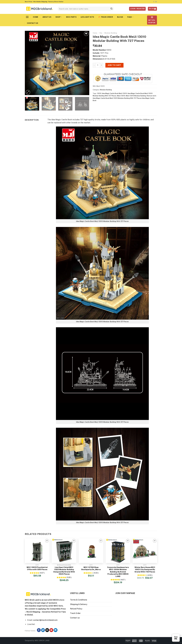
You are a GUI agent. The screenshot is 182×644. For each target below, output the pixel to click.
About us (47, 17)
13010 (99, 93)
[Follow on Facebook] (154, 2)
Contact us (32, 23)
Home (36, 17)
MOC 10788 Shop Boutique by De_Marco (91, 568)
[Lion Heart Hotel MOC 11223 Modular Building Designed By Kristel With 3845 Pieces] (64, 551)
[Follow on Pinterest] (51, 630)
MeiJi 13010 (121, 96)
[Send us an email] (156, 2)
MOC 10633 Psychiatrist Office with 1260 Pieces (37, 568)
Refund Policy (76, 609)
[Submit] (112, 9)
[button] (176, 638)
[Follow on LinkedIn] (56, 630)
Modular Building (111, 33)
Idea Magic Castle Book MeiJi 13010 (114, 93)
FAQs (130, 17)
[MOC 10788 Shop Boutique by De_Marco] (91, 551)
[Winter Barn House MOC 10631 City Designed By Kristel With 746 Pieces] (145, 551)
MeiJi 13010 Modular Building (136, 96)
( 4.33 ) (96, 573)
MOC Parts (71, 17)
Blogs (120, 17)
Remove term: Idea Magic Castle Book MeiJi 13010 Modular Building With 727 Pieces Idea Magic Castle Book (125, 98)
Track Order (75, 613)
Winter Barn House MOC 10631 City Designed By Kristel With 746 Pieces (145, 570)
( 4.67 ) (42, 573)
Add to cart (114, 65)
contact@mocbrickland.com (45, 620)
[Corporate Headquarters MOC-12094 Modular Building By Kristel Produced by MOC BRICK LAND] (118, 551)
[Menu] (27, 17)
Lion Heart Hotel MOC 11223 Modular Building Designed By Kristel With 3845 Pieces (64, 571)
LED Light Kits (87, 17)
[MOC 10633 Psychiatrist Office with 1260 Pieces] (37, 551)
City (101, 33)
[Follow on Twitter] (43, 630)
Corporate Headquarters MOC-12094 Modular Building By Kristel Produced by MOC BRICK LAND (118, 572)
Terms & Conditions (79, 600)
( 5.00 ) (69, 577)
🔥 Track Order (106, 17)
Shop (59, 17)
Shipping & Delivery (79, 604)
